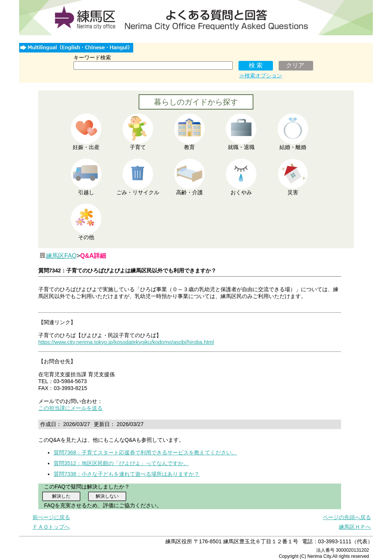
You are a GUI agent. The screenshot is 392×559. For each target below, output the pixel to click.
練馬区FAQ (61, 256)
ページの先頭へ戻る (347, 517)
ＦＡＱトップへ (51, 527)
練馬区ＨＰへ (355, 527)
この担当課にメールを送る (70, 408)
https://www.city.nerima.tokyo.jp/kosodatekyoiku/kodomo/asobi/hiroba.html (126, 342)
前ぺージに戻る (51, 517)
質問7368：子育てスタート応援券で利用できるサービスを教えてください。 (145, 452)
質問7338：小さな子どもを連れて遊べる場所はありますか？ (127, 474)
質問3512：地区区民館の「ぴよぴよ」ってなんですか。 (121, 463)
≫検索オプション (261, 75)
